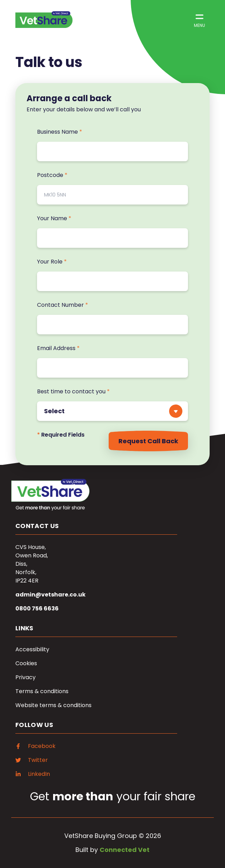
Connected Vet (125, 850)
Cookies (26, 663)
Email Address (58, 348)
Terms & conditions (42, 691)
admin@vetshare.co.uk (50, 595)
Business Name (60, 132)
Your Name (54, 218)
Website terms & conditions (53, 705)
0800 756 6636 (37, 609)
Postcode (52, 175)
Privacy (26, 677)
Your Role (52, 262)
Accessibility (32, 649)
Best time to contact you (73, 391)
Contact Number (63, 305)
